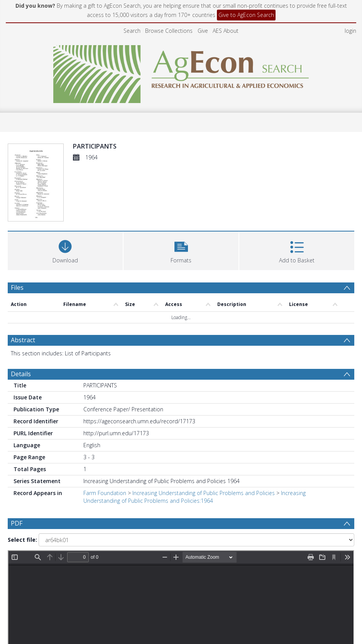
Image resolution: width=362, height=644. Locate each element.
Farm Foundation (105, 493)
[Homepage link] (181, 72)
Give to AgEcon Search (246, 15)
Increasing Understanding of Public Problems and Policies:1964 (195, 497)
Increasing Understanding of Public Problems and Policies (204, 493)
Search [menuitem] (132, 31)
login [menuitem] (350, 31)
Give (203, 31)
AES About (226, 31)
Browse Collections (169, 31)
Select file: (22, 540)
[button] (181, 250)
